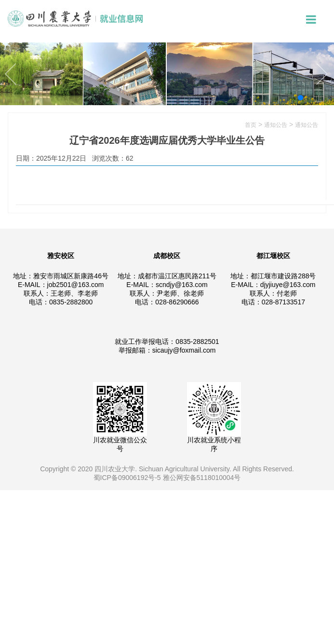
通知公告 (276, 125)
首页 (251, 125)
